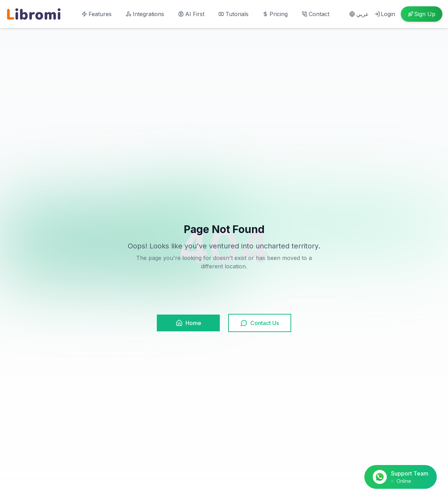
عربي (359, 14)
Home (188, 323)
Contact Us (260, 323)
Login (385, 14)
